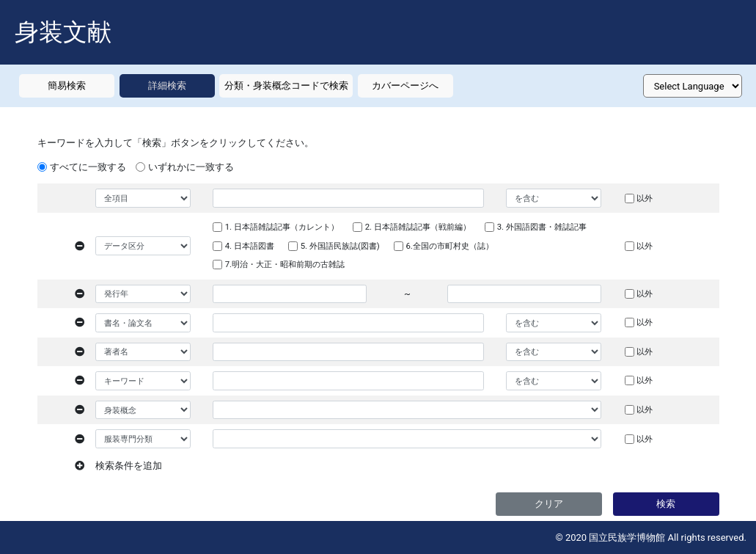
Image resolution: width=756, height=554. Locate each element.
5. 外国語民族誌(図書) (340, 246)
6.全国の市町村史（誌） (449, 246)
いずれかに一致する (191, 167)
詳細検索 (167, 85)
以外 (645, 198)
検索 (666, 504)
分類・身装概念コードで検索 (286, 85)
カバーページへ (405, 85)
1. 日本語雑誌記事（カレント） (282, 227)
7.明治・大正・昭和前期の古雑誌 (285, 264)
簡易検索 (67, 85)
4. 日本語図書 (250, 246)
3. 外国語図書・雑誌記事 (542, 227)
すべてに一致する (88, 167)
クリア (549, 504)
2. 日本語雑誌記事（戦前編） (418, 227)
